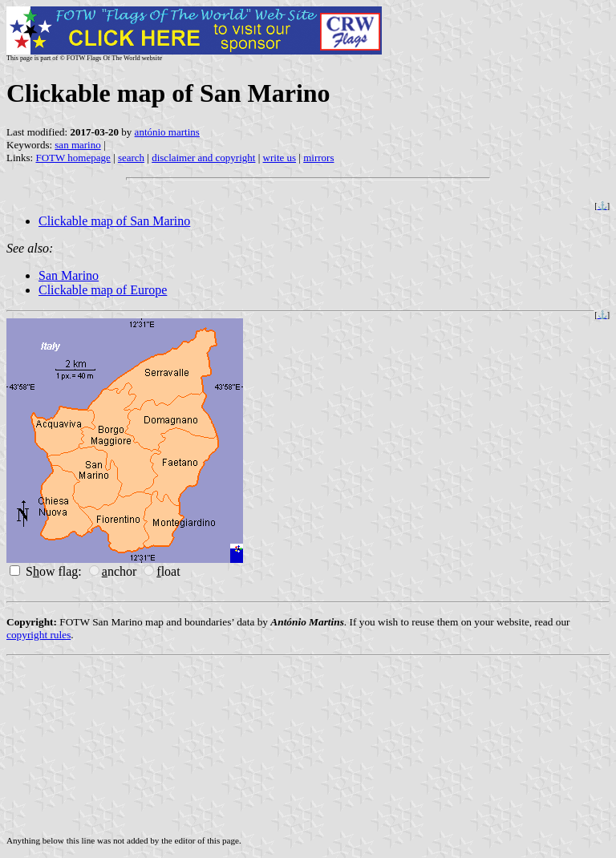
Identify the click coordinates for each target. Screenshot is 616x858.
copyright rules (38, 635)
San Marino (69, 275)
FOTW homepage (73, 158)
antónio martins (167, 132)
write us (280, 158)
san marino (77, 145)
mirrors (318, 158)
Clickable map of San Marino (114, 221)
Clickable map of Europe (103, 290)
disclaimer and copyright (203, 158)
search (131, 158)
